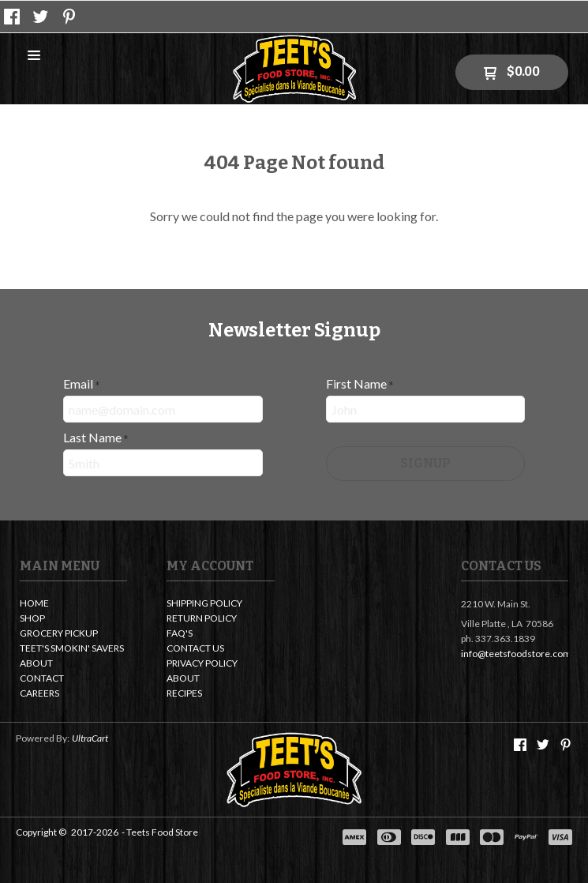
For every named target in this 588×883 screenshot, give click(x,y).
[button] (34, 56)
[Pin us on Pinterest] (69, 17)
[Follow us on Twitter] (41, 17)
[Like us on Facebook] (12, 17)
